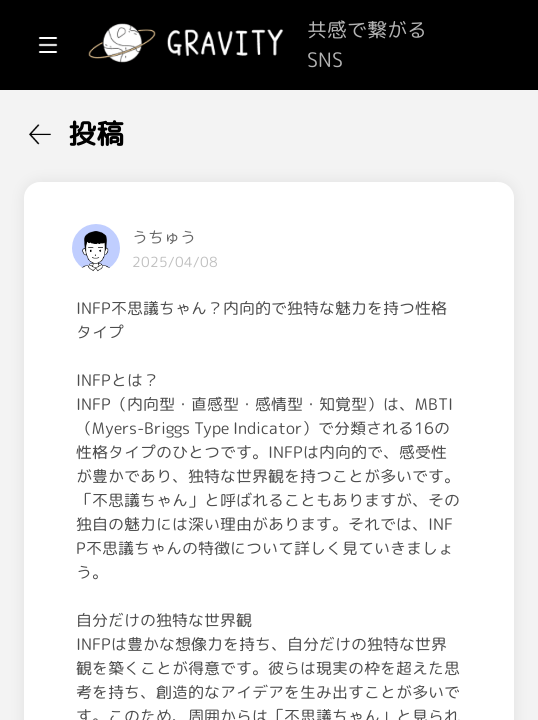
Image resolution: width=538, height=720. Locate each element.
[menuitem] (120, 128)
